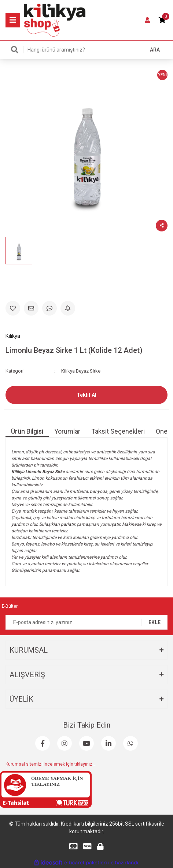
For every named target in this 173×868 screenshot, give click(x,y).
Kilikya (13, 336)
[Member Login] (147, 20)
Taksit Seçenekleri (118, 431)
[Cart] (162, 20)
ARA (155, 50)
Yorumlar (67, 431)
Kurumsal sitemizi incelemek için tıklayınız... (51, 764)
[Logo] (55, 20)
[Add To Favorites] (13, 308)
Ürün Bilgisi (27, 431)
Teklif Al (86, 395)
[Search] (86, 50)
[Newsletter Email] (86, 622)
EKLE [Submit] (154, 622)
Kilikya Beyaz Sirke (81, 371)
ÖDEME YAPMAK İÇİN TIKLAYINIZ (57, 781)
